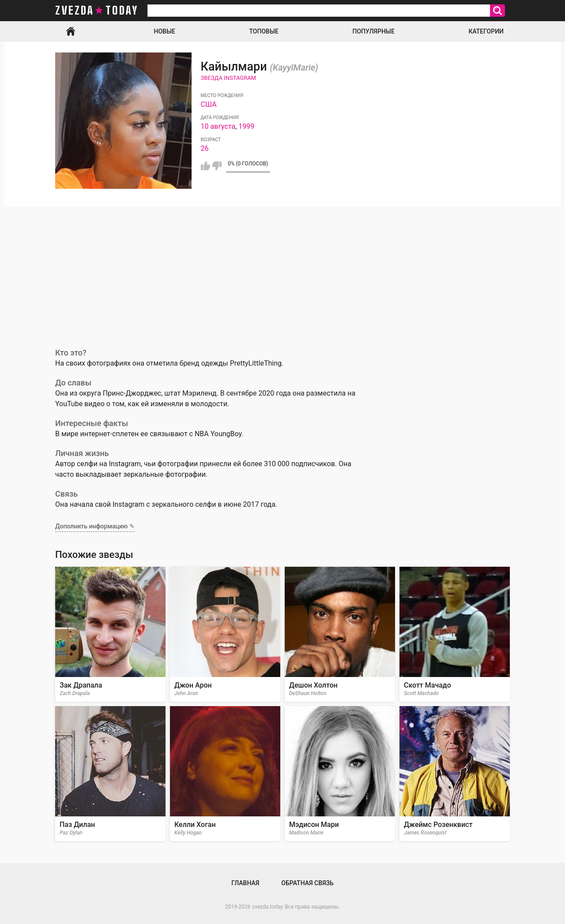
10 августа (218, 126)
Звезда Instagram (228, 78)
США (209, 104)
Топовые (264, 31)
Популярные (373, 31)
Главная (71, 31)
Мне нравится (205, 166)
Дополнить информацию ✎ (95, 526)
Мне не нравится (217, 166)
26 (205, 148)
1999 (246, 126)
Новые (165, 31)
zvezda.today (267, 907)
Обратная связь (307, 883)
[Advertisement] (282, 273)
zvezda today (97, 11)
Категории (486, 31)
